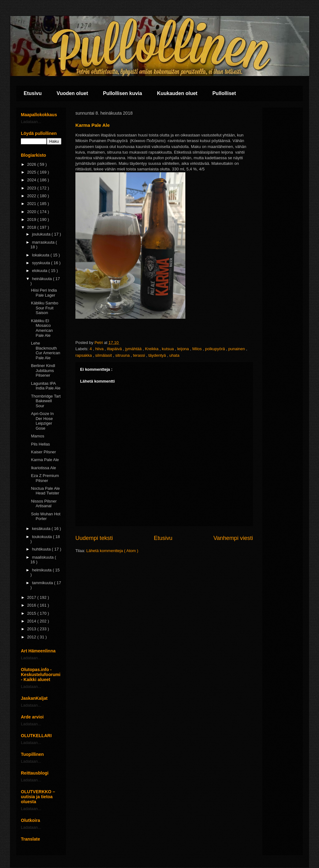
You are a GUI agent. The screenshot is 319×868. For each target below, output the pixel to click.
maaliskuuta (43, 557)
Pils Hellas (40, 444)
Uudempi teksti (94, 538)
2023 (32, 188)
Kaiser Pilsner (43, 452)
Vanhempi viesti (233, 538)
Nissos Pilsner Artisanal (44, 504)
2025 (32, 172)
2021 (32, 204)
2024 (32, 180)
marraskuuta (44, 242)
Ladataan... (31, 122)
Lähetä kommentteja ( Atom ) (112, 551)
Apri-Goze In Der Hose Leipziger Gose (42, 421)
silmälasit (104, 355)
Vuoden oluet (72, 93)
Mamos (38, 436)
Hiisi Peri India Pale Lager (44, 293)
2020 (32, 212)
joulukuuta (42, 234)
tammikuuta (43, 583)
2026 (32, 164)
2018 (32, 227)
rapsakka (84, 355)
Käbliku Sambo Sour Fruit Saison (44, 308)
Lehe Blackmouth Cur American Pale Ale (45, 351)
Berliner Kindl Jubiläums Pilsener (43, 370)
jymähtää (134, 349)
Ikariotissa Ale (43, 468)
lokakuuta (41, 255)
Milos (198, 349)
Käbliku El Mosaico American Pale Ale (42, 328)
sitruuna (123, 355)
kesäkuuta (42, 529)
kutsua (169, 349)
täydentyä (158, 355)
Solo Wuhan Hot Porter (45, 516)
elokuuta (40, 271)
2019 (32, 219)
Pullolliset (224, 93)
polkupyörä (215, 349)
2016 (32, 605)
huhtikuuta (42, 549)
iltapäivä (115, 349)
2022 (32, 196)
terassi (140, 355)
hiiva (100, 349)
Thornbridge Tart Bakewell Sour (46, 401)
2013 (32, 629)
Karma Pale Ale (45, 460)
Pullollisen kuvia (123, 93)
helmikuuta (42, 570)
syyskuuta (42, 263)
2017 (32, 597)
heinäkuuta (43, 279)
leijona (184, 349)
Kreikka (152, 349)
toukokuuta (43, 537)
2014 (32, 621)
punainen (237, 349)
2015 (32, 613)
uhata (174, 355)
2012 (32, 637)
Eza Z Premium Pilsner (45, 478)
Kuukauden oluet (177, 93)
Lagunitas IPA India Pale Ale (46, 386)
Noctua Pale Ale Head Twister (45, 491)
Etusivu (33, 93)
